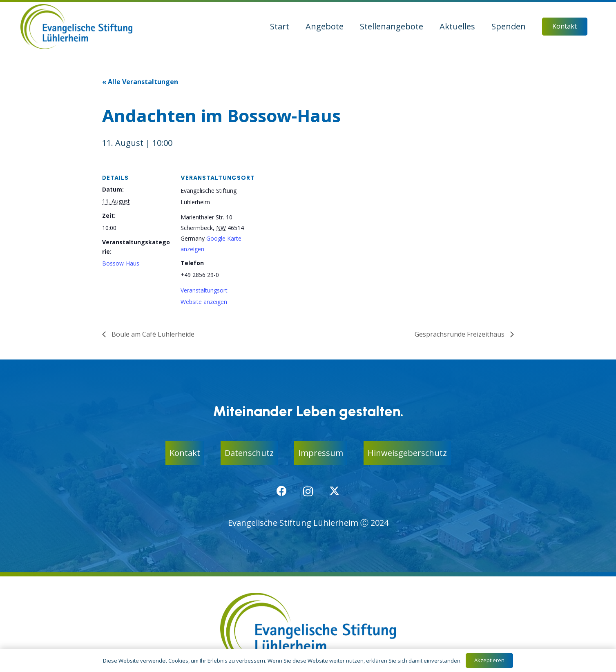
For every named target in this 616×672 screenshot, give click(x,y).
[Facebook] (282, 491)
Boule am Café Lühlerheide (152, 334)
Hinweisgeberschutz (407, 453)
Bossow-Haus (121, 263)
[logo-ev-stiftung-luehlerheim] (76, 27)
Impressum (321, 453)
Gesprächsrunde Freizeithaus (460, 334)
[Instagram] (308, 491)
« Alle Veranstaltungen (140, 82)
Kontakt (185, 453)
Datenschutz (249, 453)
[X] (334, 491)
